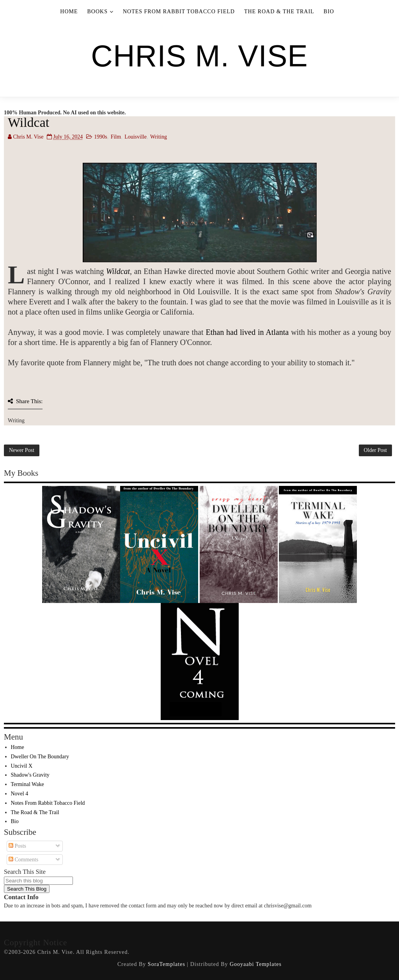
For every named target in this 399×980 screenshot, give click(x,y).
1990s (100, 137)
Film (116, 137)
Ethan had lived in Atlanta (247, 332)
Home (69, 12)
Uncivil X (22, 766)
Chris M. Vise (199, 56)
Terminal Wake (27, 784)
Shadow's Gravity (30, 775)
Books (98, 12)
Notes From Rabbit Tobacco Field (179, 12)
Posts (17, 846)
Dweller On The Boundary (40, 757)
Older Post (376, 450)
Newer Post (22, 450)
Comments (23, 860)
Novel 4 (20, 794)
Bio (329, 12)
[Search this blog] (38, 881)
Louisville (136, 137)
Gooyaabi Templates (256, 964)
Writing (159, 137)
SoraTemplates (167, 964)
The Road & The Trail (279, 12)
